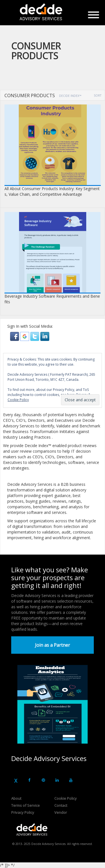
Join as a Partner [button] (53, 645)
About (16, 798)
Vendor (61, 812)
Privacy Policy (23, 812)
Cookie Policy (66, 798)
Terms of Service (25, 805)
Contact (61, 805)
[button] (15, 336)
